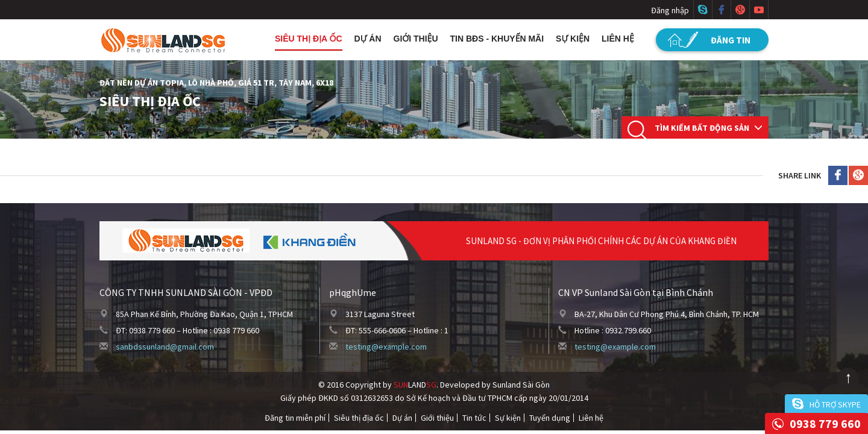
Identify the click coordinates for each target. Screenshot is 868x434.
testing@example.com (386, 347)
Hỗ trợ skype (835, 404)
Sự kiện (573, 39)
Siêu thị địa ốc (309, 39)
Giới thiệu (416, 39)
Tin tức (474, 418)
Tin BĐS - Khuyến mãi (497, 39)
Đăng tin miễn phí (295, 418)
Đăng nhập (670, 10)
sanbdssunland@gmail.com (165, 347)
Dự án (368, 39)
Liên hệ (618, 39)
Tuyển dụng (550, 418)
